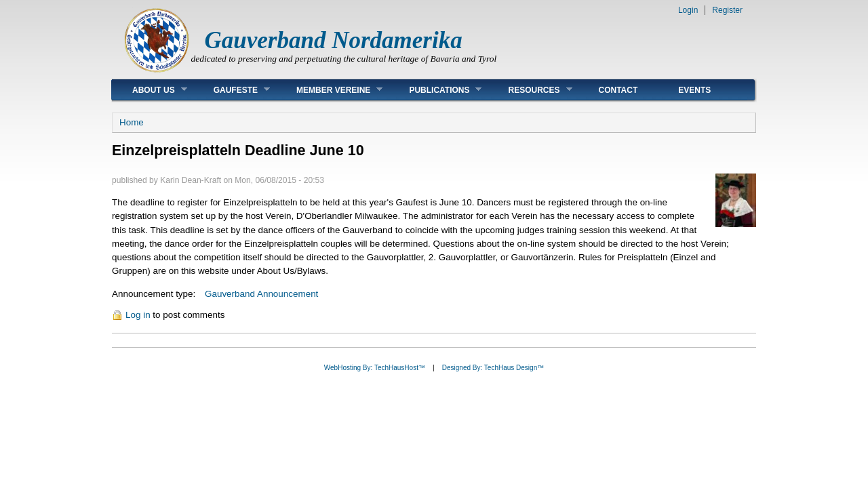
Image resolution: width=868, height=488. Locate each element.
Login (688, 10)
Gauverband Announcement (261, 294)
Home (132, 122)
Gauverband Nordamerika (334, 40)
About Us (150, 90)
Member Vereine (329, 90)
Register (727, 10)
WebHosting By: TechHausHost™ (375, 368)
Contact (618, 90)
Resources (530, 90)
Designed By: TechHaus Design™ (493, 368)
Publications (435, 90)
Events (694, 90)
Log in (138, 315)
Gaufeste (232, 90)
